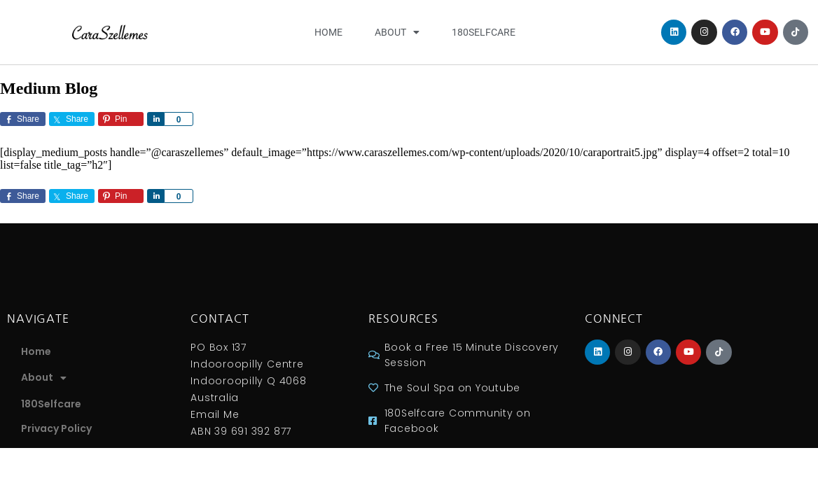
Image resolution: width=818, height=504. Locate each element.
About (397, 32)
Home (328, 32)
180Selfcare (484, 32)
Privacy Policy (56, 428)
